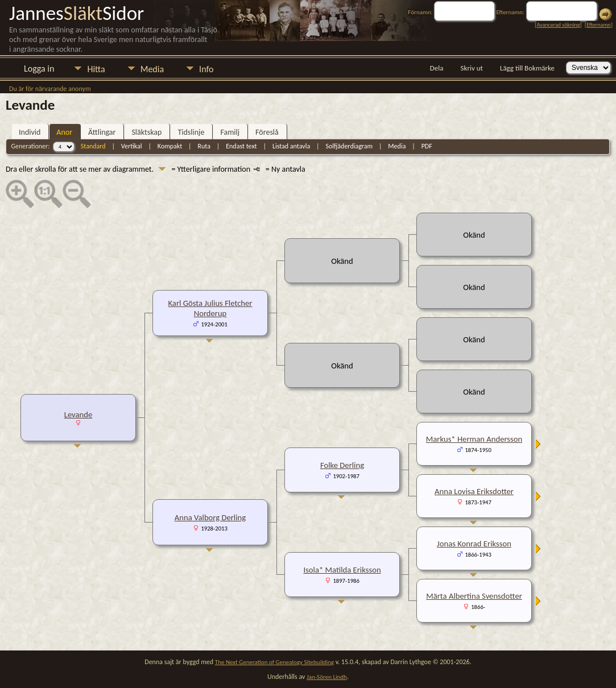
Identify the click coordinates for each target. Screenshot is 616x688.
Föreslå (267, 132)
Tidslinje (191, 132)
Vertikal (132, 146)
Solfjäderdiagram (349, 146)
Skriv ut (472, 68)
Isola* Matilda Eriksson (342, 570)
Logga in (39, 69)
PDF (427, 146)
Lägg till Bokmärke (527, 68)
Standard (93, 146)
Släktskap (146, 132)
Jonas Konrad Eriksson (474, 544)
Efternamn (598, 25)
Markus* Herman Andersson (474, 439)
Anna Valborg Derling (210, 517)
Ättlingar (102, 132)
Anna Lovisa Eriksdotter (474, 491)
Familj (230, 132)
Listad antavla (291, 146)
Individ (30, 132)
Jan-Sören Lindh (327, 677)
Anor (64, 132)
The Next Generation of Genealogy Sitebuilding (274, 662)
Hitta (96, 69)
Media (152, 69)
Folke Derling (342, 465)
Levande (78, 415)
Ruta (204, 146)
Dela (437, 68)
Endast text (241, 146)
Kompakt (170, 146)
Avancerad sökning (558, 25)
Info (206, 69)
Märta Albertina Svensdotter (474, 596)
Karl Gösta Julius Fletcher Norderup (210, 308)
